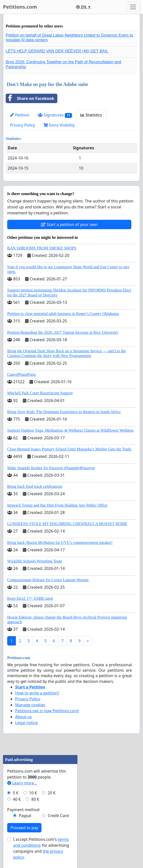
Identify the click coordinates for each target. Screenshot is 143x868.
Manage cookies (30, 705)
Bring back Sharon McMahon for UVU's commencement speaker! (60, 543)
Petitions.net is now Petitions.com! (47, 711)
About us (23, 717)
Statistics (91, 115)
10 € (33, 793)
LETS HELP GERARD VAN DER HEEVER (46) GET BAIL (57, 51)
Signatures (55, 115)
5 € (16, 793)
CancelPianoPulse (22, 374)
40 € (17, 799)
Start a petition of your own (69, 224)
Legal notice (26, 723)
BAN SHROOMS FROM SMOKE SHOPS (42, 248)
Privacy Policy (22, 125)
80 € (35, 799)
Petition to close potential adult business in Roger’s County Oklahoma (63, 314)
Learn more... (22, 783)
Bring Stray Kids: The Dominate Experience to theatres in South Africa (64, 412)
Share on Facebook (30, 98)
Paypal (25, 816)
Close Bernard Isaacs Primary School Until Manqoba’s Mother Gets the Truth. (70, 449)
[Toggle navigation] (133, 7)
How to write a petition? (37, 693)
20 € (52, 793)
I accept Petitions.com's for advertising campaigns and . (41, 848)
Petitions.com (20, 7)
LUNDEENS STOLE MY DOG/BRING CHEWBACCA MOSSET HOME (67, 524)
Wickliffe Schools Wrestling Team (35, 561)
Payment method (23, 810)
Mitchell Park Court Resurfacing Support (40, 393)
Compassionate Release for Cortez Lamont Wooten (48, 580)
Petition (20, 115)
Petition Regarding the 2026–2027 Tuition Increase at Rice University (63, 332)
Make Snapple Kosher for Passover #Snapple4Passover (51, 468)
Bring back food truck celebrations (35, 486)
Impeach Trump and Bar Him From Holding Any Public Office (57, 505)
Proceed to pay (24, 828)
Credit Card (58, 816)
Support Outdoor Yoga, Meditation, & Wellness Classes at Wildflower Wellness (71, 430)
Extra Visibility (59, 125)
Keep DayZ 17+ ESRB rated (30, 598)
